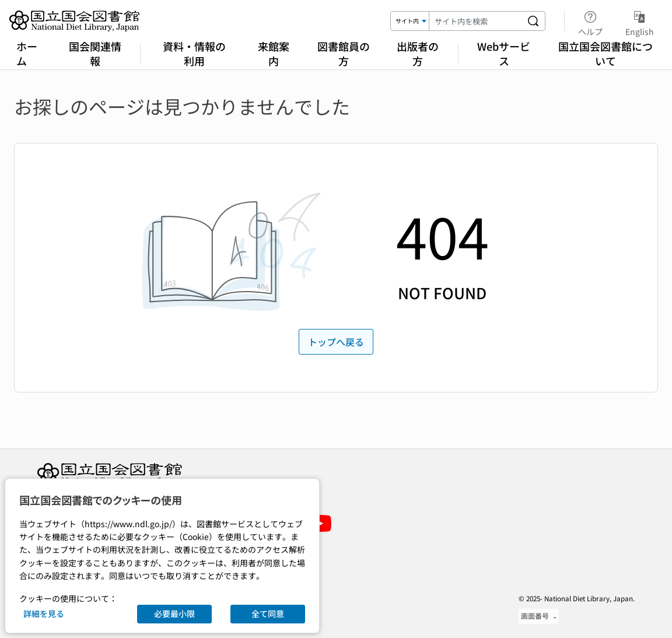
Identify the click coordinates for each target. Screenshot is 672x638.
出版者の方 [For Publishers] (418, 53)
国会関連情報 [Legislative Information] (95, 53)
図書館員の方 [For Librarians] (344, 53)
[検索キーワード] (475, 21)
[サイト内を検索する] (533, 21)
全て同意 (268, 614)
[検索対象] (410, 21)
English (640, 22)
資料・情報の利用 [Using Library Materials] (194, 53)
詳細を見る (44, 614)
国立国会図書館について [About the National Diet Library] (605, 53)
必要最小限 (174, 614)
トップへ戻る (336, 342)
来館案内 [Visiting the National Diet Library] (274, 53)
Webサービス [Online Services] (504, 53)
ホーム (27, 53)
